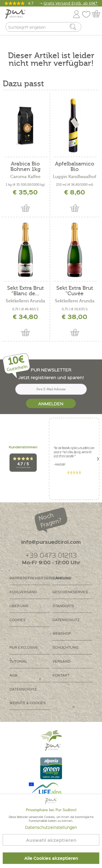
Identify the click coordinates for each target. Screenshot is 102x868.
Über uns (19, 606)
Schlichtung (65, 647)
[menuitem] (93, 28)
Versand (61, 661)
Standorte (64, 606)
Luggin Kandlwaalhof (75, 177)
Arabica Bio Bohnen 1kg (25, 167)
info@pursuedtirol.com (51, 542)
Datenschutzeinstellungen (51, 827)
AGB (13, 675)
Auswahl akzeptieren (51, 840)
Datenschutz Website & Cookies (28, 696)
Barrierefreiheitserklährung (30, 578)
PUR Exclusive (24, 647)
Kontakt (61, 675)
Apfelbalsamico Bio (75, 167)
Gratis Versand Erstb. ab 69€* (71, 3)
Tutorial (18, 661)
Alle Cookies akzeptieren (51, 858)
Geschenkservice (70, 592)
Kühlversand (23, 592)
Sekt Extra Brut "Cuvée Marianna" (75, 291)
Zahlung (61, 578)
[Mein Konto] (76, 13)
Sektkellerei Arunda (25, 301)
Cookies (18, 620)
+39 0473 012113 (51, 555)
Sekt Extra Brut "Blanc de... (25, 291)
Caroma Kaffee (25, 177)
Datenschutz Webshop (66, 626)
